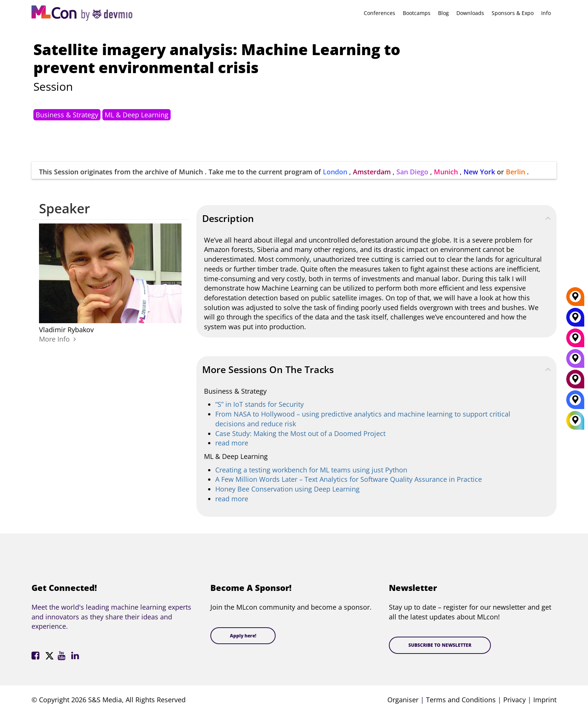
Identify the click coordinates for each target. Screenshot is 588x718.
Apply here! (243, 636)
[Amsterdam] (575, 382)
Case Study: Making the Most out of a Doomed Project (300, 433)
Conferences (379, 13)
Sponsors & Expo (513, 13)
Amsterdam (372, 172)
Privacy (514, 700)
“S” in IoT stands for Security (259, 404)
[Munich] (575, 340)
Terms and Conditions (461, 700)
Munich (446, 172)
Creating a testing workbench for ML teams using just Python (311, 470)
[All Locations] (575, 420)
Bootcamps (417, 13)
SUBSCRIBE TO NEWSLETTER (440, 645)
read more (232, 443)
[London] (575, 402)
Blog (443, 13)
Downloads (470, 13)
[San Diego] (575, 361)
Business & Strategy (67, 115)
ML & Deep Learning (136, 115)
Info (546, 13)
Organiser (403, 700)
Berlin (515, 172)
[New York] (575, 320)
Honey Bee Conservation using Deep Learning (287, 489)
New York (479, 172)
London (335, 172)
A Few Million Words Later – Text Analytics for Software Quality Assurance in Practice (349, 479)
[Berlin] (575, 299)
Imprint (545, 700)
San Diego (412, 172)
